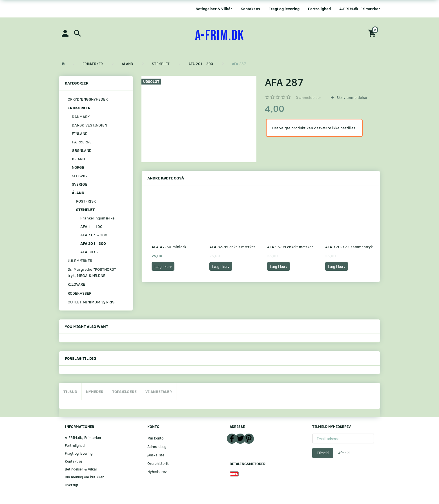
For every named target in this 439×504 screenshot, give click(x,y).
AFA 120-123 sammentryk (349, 247)
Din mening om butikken (85, 477)
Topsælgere (124, 391)
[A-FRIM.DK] (220, 36)
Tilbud (70, 391)
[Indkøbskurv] (373, 33)
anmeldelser (308, 97)
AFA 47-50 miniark (169, 247)
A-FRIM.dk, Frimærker (360, 9)
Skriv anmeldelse (351, 97)
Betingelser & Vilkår (214, 9)
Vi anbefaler (159, 391)
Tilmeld (323, 453)
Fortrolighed (319, 9)
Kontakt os (250, 9)
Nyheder (95, 391)
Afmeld (344, 453)
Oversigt (72, 485)
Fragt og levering (284, 9)
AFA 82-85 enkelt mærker (232, 247)
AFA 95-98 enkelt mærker (290, 247)
